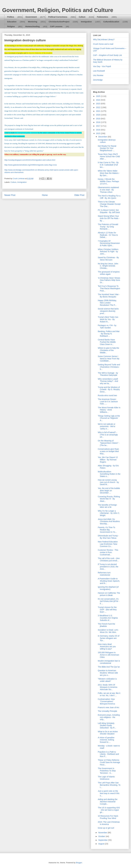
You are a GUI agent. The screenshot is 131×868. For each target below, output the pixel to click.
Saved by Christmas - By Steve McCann (108, 259)
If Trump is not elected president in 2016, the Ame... (108, 567)
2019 (98, 119)
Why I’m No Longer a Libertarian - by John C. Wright (109, 513)
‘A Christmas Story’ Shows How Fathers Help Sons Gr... (109, 280)
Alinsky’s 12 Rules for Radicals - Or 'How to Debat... (108, 235)
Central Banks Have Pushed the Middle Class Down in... (107, 342)
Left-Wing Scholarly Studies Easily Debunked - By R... (107, 726)
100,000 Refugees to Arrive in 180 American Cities (108, 655)
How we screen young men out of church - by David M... (108, 482)
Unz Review (98, 75)
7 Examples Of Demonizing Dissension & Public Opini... (109, 243)
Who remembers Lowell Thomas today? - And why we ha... (108, 381)
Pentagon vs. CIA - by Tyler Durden (107, 327)
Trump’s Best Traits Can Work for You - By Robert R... (108, 319)
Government (31, 17)
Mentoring (33, 22)
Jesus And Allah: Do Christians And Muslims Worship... (109, 522)
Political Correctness (58, 17)
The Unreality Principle (107, 711)
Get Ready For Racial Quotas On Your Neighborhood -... (107, 148)
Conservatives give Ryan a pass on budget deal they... (108, 451)
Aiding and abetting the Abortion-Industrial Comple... (108, 802)
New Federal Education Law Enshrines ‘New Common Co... (108, 544)
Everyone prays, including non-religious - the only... (109, 717)
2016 (98, 130)
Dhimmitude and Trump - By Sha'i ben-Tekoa (108, 537)
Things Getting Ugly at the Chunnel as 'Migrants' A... (109, 418)
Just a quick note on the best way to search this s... (109, 793)
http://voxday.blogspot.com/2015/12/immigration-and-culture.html (30, 160)
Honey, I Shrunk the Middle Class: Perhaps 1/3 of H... (108, 181)
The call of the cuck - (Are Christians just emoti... (109, 559)
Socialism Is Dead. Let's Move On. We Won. (108, 631)
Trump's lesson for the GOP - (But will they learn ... (107, 610)
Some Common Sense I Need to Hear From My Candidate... (109, 359)
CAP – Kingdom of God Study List (107, 55)
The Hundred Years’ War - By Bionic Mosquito (109, 296)
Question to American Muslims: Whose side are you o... (108, 673)
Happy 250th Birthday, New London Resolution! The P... (107, 303)
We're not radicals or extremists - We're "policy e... (107, 426)
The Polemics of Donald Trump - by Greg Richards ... (108, 227)
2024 (98, 100)
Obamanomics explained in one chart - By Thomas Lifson (108, 190)
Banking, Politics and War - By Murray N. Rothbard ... (109, 334)
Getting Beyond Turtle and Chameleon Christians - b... (109, 367)
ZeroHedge (98, 80)
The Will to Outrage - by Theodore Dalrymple (108, 374)
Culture (82, 17)
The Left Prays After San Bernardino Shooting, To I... (109, 785)
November (103, 833)
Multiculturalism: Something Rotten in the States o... (109, 474)
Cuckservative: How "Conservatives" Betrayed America (106, 701)
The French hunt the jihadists (106, 625)
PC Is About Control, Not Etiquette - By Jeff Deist (109, 211)
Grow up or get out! (106, 828)
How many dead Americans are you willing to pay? (107, 647)
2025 (98, 96)
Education (12, 22)
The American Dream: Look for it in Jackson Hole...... (108, 402)
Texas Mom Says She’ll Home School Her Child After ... (109, 156)
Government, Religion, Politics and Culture (58, 10)
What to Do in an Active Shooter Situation (108, 733)
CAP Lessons (56, 26)
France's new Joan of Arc (109, 707)
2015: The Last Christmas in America (109, 823)
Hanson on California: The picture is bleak (109, 594)
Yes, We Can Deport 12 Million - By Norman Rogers (108, 460)
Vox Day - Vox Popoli (102, 66)
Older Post (79, 195)
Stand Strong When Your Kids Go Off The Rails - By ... (109, 218)
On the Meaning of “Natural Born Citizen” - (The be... (109, 443)
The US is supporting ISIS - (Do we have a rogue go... (109, 810)
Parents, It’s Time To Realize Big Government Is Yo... (107, 530)
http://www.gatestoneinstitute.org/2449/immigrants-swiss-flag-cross (31, 165)
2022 (98, 107)
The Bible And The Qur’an (109, 667)
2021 (98, 111)
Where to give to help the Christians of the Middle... (108, 350)
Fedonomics (102, 17)
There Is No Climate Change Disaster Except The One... (109, 204)
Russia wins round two (107, 395)
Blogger (79, 863)
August (101, 844)
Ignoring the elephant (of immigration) (108, 588)
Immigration (86, 22)
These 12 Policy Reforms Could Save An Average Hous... (109, 762)
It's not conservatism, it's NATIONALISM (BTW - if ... (109, 601)
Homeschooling (32, 26)
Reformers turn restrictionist (104, 574)
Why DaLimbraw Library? (104, 40)
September (103, 840)
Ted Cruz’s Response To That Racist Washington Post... (109, 288)
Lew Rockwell (99, 71)
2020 (98, 115)
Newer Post (10, 195)
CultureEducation (111, 22)
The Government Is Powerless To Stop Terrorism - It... (107, 771)
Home (45, 195)
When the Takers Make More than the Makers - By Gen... (109, 173)
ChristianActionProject (59, 22)
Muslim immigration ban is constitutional (109, 662)
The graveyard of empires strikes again (109, 273)
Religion (11, 26)
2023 (98, 104)
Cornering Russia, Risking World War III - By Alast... (109, 499)
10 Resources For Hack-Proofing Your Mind (108, 817)
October (102, 836)
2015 (98, 133)
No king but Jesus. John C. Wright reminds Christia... (108, 266)
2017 (98, 126)
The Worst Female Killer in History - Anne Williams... (109, 410)
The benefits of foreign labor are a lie (107, 506)
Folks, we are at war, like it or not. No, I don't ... (109, 694)
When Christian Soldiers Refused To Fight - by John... (108, 252)
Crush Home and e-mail (103, 44)
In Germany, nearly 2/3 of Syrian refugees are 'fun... (109, 638)
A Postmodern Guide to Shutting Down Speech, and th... (109, 581)
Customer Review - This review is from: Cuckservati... (108, 552)
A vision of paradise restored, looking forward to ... (106, 740)
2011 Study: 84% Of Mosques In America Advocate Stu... (108, 687)
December (103, 137)
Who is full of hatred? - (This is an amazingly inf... (108, 435)
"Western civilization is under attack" (107, 680)
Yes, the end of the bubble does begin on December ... (109, 491)
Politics (11, 17)
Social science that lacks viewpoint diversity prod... (108, 311)
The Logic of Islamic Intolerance (106, 778)
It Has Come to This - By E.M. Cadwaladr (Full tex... (108, 165)
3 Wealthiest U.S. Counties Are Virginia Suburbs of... (108, 618)
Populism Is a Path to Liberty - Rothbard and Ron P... (108, 754)
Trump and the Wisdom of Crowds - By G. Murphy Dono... (109, 390)
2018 (98, 122)
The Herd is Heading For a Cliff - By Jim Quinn (109, 197)
